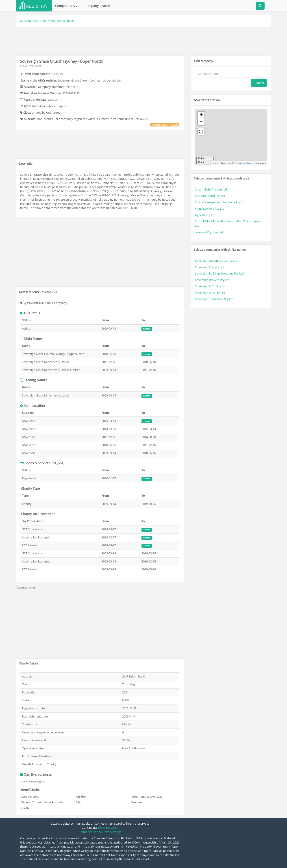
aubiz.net (26, 21)
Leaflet (216, 163)
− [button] (201, 122)
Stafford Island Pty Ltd (210, 196)
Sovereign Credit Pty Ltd (211, 267)
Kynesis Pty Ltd (205, 215)
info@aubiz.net (108, 828)
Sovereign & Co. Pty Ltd (211, 286)
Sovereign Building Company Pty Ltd (219, 273)
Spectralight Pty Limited (211, 189)
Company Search (97, 6)
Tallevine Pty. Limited (209, 232)
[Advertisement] (143, 41)
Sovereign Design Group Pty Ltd (216, 261)
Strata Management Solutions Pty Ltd (220, 202)
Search (259, 83)
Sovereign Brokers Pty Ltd (212, 280)
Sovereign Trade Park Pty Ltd (214, 299)
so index (68, 21)
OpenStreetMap (244, 163)
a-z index (41, 21)
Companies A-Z (66, 6)
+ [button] (201, 115)
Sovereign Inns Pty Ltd (210, 293)
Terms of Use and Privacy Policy (100, 832)
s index (55, 21)
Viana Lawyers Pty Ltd (210, 208)
